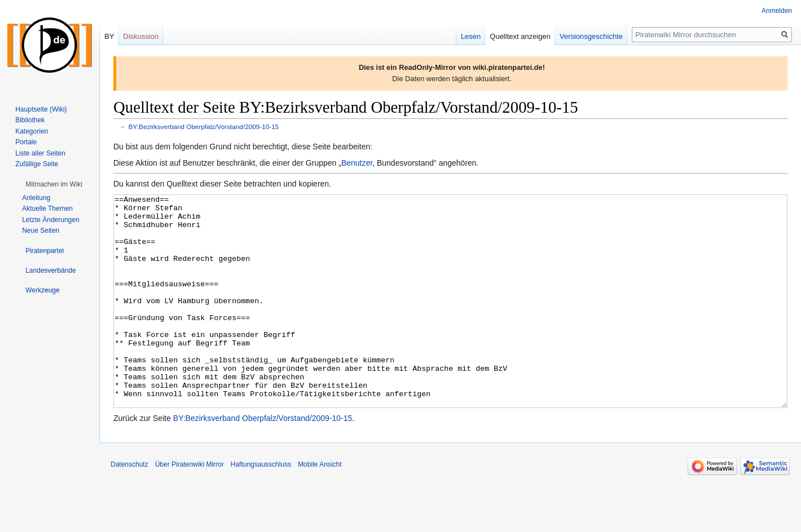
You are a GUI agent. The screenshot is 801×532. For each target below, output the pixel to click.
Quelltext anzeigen (520, 36)
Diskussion (141, 36)
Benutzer (357, 163)
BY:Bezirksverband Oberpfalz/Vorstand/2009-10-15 (204, 127)
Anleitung (36, 198)
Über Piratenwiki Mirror (190, 507)
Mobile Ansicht (320, 507)
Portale (26, 142)
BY (109, 36)
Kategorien (32, 131)
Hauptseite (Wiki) (41, 109)
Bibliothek (30, 120)
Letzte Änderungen (50, 220)
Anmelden (777, 11)
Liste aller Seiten (40, 153)
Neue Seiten (41, 230)
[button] (54, 184)
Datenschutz (129, 507)
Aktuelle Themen (47, 209)
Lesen (471, 36)
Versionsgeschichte (591, 36)
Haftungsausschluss (261, 507)
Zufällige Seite (37, 164)
